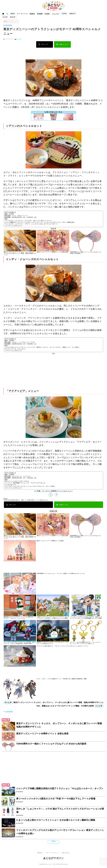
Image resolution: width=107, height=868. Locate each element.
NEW (13, 14)
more (53, 841)
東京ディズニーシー (11, 21)
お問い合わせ (66, 853)
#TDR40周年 (8, 25)
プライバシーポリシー (52, 853)
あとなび (19, 39)
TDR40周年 (9, 712)
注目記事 (5, 17)
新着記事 (13, 17)
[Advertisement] (53, 54)
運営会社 (40, 853)
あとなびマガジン (53, 858)
